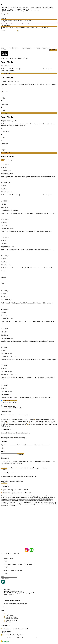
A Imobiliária (38, 8)
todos (2, 160)
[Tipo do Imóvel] (6, 48)
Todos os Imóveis (6, 20)
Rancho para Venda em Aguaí (36, 424)
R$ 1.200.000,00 (6, 153)
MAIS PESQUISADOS (10, 401)
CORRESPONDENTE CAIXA (12, 408)
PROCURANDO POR (9, 402)
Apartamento (15, 20)
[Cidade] (28, 48)
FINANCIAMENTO (9, 406)
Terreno (31, 20)
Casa (20, 20)
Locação (11, 160)
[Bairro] (39, 48)
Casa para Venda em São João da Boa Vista (42, 423)
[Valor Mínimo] (50, 48)
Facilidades (4, 481)
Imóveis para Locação (23, 8)
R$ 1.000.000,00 (6, 74)
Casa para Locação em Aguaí (29, 421)
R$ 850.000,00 (5, 113)
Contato (32, 8)
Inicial (3, 8)
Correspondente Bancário (22, 9)
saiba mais (4, 469)
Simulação (12, 481)
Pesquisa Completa (48, 8)
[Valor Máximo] (8, 50)
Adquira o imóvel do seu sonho (25, 468)
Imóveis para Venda (10, 8)
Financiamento (5, 9)
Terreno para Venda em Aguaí (26, 420)
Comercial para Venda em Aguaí (44, 420)
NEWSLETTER (8, 404)
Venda (6, 160)
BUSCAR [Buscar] (53, 50)
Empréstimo (19, 481)
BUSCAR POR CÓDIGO (4, 53)
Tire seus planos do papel (8, 468)
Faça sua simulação (41, 468)
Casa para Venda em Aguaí (9, 420)
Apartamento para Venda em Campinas (18, 423)
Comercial (25, 20)
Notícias (12, 9)
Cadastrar (20, 454)
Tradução (4, 14)
